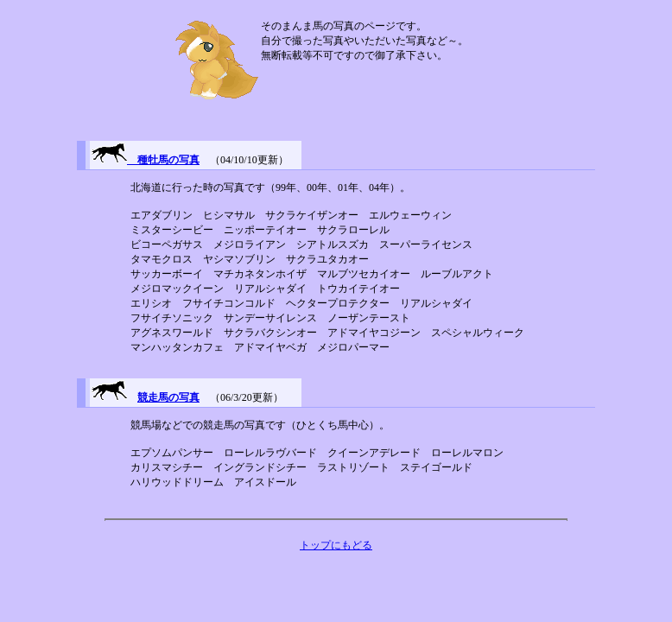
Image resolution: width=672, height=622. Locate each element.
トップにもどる (336, 545)
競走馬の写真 (168, 397)
